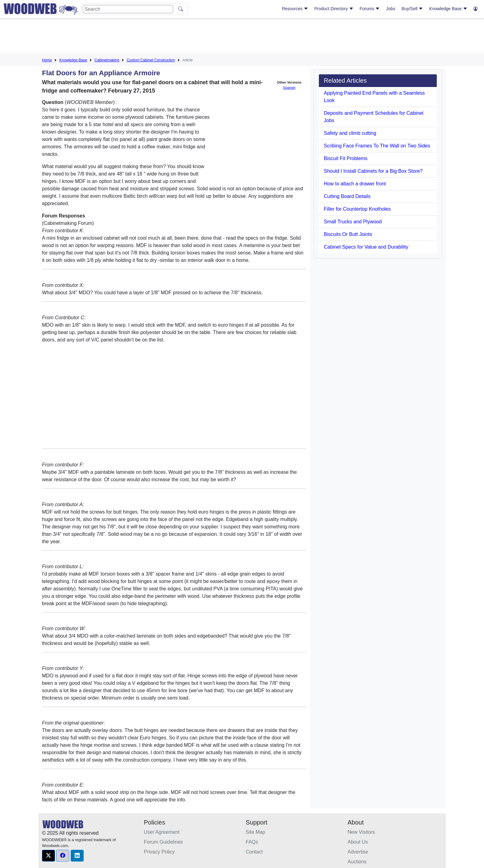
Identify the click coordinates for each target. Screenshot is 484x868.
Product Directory (334, 9)
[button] (48, 856)
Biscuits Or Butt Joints (348, 234)
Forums (370, 9)
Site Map (255, 832)
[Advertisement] (242, 37)
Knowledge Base (448, 9)
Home (47, 60)
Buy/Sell (412, 9)
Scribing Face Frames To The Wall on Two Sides (377, 146)
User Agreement (162, 832)
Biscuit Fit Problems (346, 158)
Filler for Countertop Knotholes (357, 209)
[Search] (128, 9)
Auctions (357, 862)
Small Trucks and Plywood (353, 222)
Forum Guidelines (163, 842)
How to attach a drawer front (355, 184)
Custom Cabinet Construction (151, 60)
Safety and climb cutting (350, 133)
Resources (295, 9)
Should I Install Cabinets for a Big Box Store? (373, 171)
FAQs (252, 842)
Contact (254, 852)
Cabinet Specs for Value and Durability (366, 247)
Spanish (289, 88)
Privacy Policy (159, 852)
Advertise (358, 852)
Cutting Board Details (347, 196)
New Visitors (361, 832)
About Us (358, 842)
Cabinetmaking (107, 60)
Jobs (391, 9)
